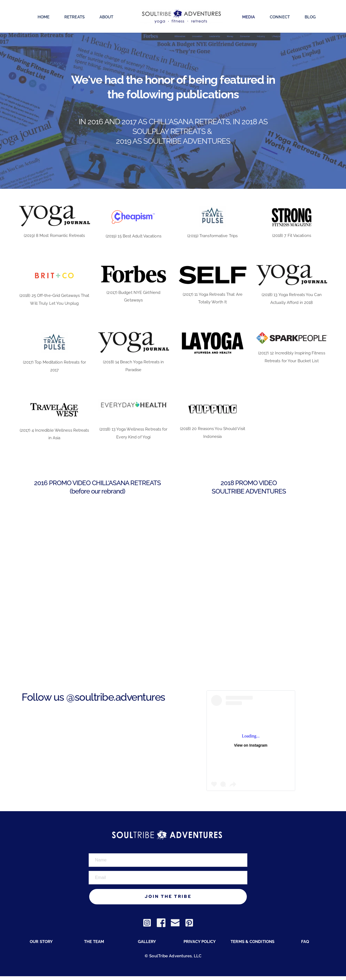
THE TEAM (94, 945)
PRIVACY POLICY (200, 945)
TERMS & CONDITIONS (252, 945)
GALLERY (147, 945)
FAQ (305, 945)
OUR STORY (41, 945)
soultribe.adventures (120, 697)
